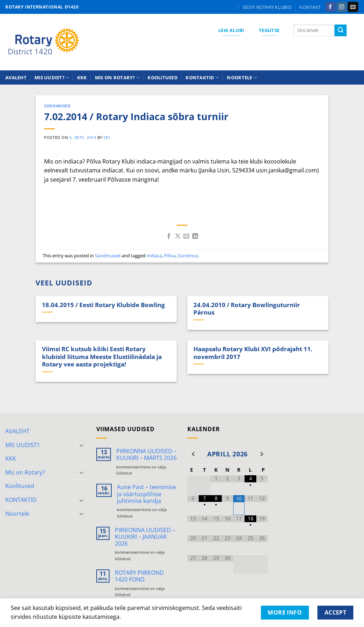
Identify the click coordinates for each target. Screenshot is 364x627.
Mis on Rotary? (117, 78)
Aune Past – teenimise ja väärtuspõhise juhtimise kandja (146, 494)
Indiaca (154, 256)
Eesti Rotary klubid (267, 7)
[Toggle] (81, 445)
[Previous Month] (193, 454)
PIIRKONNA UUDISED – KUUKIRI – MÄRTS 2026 (146, 455)
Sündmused (57, 106)
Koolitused (163, 77)
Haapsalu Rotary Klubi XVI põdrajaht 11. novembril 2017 (253, 353)
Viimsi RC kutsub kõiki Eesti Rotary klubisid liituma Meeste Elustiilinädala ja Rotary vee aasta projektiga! (102, 357)
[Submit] (341, 31)
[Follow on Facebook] (330, 7)
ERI (107, 137)
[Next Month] (262, 454)
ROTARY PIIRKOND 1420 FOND (139, 576)
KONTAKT (310, 7)
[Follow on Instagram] (342, 7)
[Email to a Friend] (186, 236)
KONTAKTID (202, 78)
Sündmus (188, 256)
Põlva (170, 256)
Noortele (242, 78)
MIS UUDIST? (52, 78)
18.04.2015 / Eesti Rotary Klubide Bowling (103, 305)
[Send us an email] (353, 7)
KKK (82, 77)
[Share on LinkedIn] (195, 236)
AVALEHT (16, 77)
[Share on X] (178, 236)
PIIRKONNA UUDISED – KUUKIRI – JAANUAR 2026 (145, 537)
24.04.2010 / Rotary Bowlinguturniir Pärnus (247, 309)
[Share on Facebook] (169, 236)
